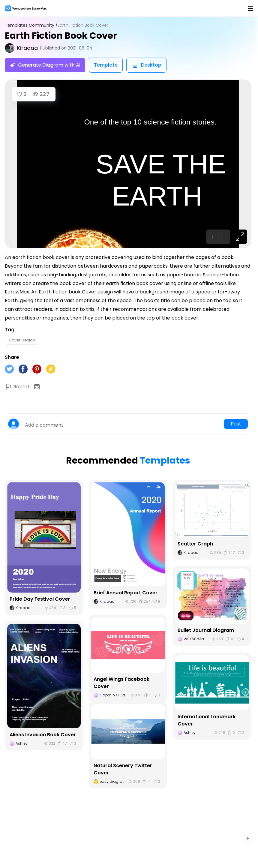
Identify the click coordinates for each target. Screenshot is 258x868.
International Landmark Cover (207, 720)
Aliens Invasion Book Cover (43, 735)
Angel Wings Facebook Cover (121, 683)
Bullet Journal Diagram (206, 630)
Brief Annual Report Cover (126, 593)
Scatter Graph (195, 544)
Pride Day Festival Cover (40, 599)
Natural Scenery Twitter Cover (123, 769)
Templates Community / (31, 25)
